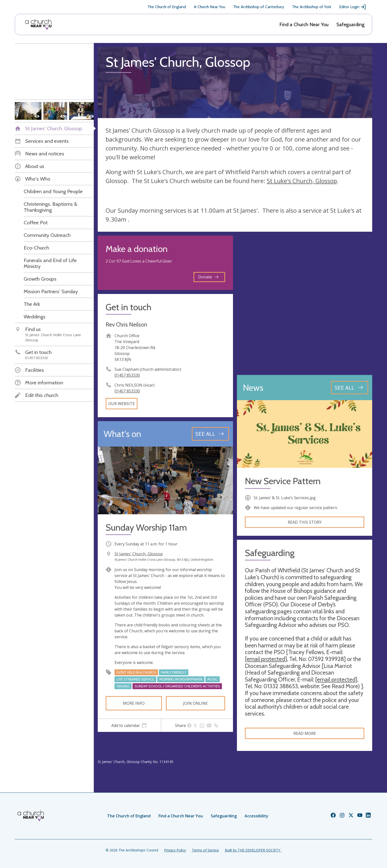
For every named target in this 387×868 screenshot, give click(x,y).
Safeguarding (350, 24)
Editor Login (353, 7)
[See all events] (210, 434)
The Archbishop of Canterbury (259, 7)
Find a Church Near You (304, 24)
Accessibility (256, 816)
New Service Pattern (283, 481)
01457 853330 (127, 375)
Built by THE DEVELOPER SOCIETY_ (253, 850)
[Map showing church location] (305, 303)
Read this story (305, 522)
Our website (122, 404)
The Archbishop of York (312, 7)
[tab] (129, 725)
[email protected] (266, 659)
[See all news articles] (350, 388)
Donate (208, 277)
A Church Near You (209, 7)
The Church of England (167, 7)
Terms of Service (205, 850)
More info (134, 703)
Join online (195, 703)
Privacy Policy (175, 850)
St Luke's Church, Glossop (302, 181)
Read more (305, 733)
